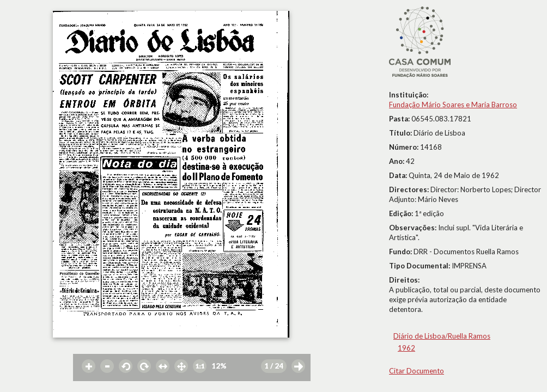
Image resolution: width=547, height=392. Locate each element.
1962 (406, 348)
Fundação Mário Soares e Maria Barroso (453, 105)
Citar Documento (417, 371)
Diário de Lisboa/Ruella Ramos (442, 336)
